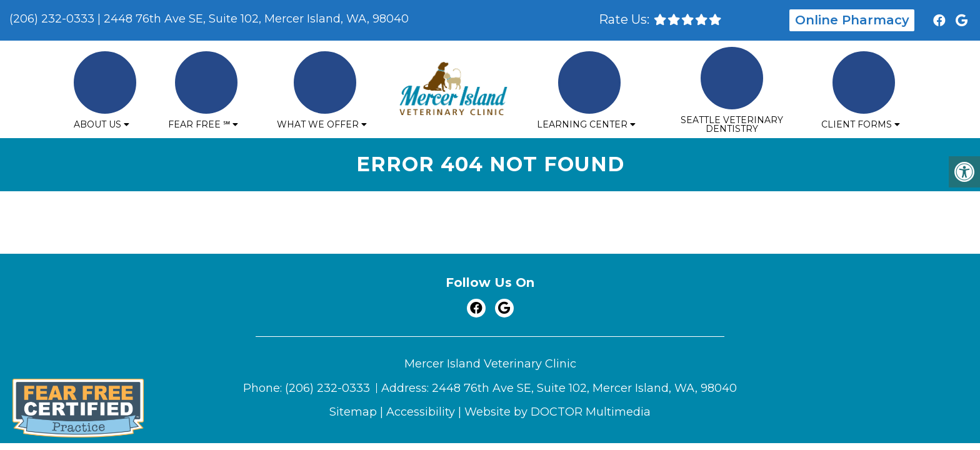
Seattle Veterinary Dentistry (732, 124)
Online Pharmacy (852, 20)
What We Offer (318, 124)
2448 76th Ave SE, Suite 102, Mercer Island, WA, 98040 (256, 19)
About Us (97, 124)
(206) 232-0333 (52, 19)
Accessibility (421, 412)
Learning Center (582, 124)
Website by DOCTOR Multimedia (557, 412)
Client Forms (857, 124)
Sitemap (353, 412)
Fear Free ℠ (199, 124)
